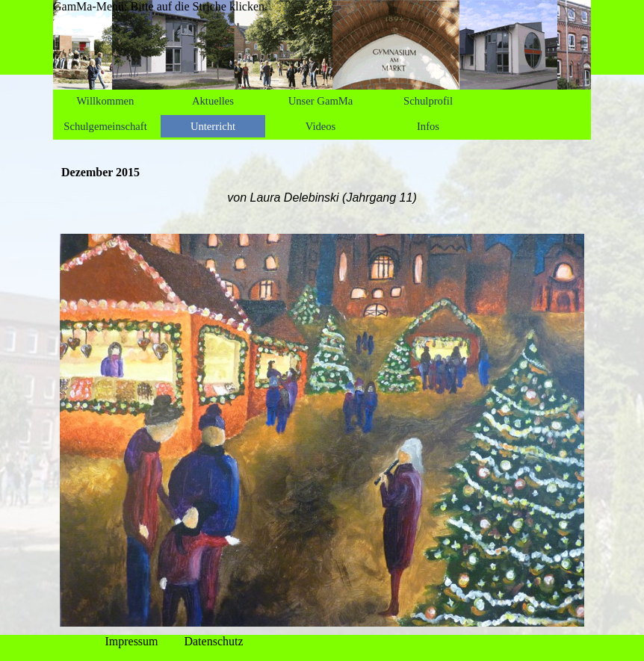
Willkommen (106, 101)
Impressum (131, 641)
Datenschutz (213, 641)
